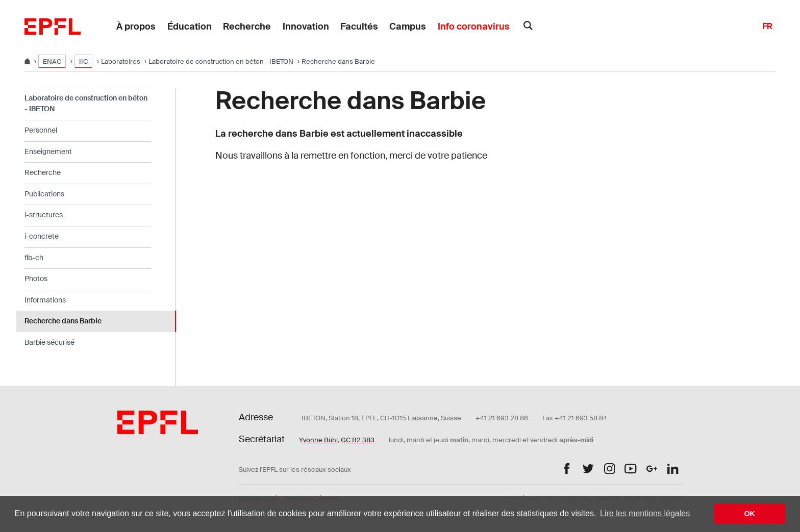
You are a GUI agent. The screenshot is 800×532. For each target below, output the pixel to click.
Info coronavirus (474, 27)
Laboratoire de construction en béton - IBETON (221, 61)
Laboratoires (121, 61)
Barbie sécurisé (49, 342)
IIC (83, 61)
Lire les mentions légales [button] (645, 513)
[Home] (28, 61)
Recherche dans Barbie (63, 321)
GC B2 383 (358, 440)
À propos (136, 27)
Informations (45, 300)
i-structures (44, 215)
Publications (44, 194)
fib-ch (34, 258)
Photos (36, 278)
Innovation (306, 27)
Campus (408, 27)
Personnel (41, 130)
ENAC (52, 61)
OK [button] (749, 514)
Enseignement (48, 151)
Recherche (247, 27)
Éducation (190, 27)
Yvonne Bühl (318, 440)
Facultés (359, 27)
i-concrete (42, 236)
